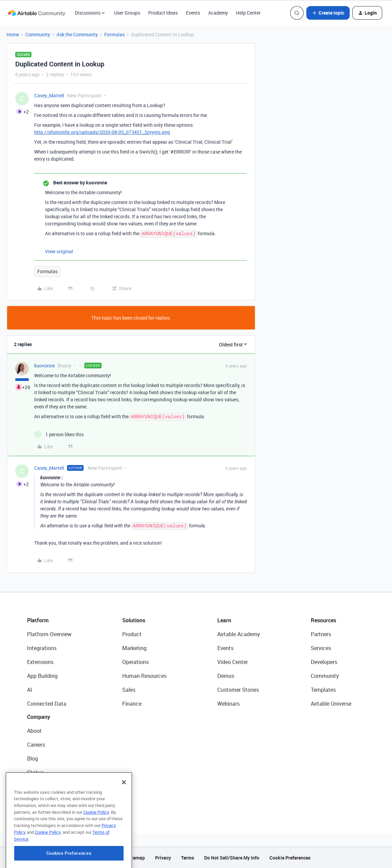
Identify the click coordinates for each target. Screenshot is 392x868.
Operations (135, 662)
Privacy (163, 858)
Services (321, 648)
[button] (328, 13)
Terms (188, 858)
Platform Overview (49, 634)
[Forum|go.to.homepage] (37, 13)
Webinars (228, 704)
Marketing (134, 648)
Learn (224, 620)
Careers (36, 745)
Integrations (42, 648)
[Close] (124, 815)
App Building (42, 676)
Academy (218, 13)
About (34, 731)
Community (38, 34)
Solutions (134, 620)
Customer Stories (238, 690)
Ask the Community (77, 34)
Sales (129, 690)
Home (13, 34)
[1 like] (59, 434)
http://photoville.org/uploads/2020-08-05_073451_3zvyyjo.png (102, 132)
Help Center (248, 13)
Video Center (233, 662)
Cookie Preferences (290, 858)
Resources (323, 620)
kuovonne (45, 366)
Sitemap (136, 858)
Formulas (114, 34)
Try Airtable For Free (51, 800)
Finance (132, 704)
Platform (38, 620)
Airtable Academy (239, 634)
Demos (226, 676)
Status (35, 772)
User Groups (127, 13)
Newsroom (40, 786)
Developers (324, 662)
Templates (323, 690)
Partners (321, 634)
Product (132, 634)
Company (39, 717)
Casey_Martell (49, 95)
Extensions (40, 662)
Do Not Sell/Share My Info (232, 858)
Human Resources (144, 676)
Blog (32, 759)
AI (30, 690)
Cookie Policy (96, 845)
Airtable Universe (331, 704)
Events (193, 13)
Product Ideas (163, 13)
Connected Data (47, 704)
